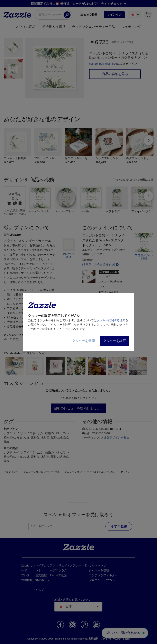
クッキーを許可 (114, 341)
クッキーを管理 (83, 341)
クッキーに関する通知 (111, 320)
